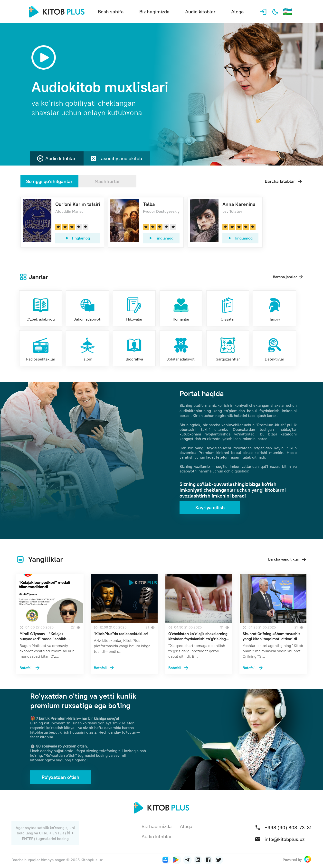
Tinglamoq (77, 238)
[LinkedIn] (187, 860)
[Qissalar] (228, 308)
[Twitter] (219, 860)
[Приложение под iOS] (166, 860)
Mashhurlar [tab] (107, 181)
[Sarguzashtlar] (228, 348)
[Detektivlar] (275, 348)
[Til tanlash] (288, 12)
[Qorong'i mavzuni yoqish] (275, 12)
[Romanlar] (181, 308)
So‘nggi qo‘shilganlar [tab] (49, 181)
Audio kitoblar (200, 12)
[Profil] (263, 12)
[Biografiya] (134, 348)
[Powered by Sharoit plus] (308, 860)
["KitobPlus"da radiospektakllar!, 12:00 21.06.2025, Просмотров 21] (124, 667)
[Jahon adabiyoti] (87, 308)
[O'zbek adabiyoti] (41, 308)
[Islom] (87, 348)
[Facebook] (208, 860)
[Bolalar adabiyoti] (181, 348)
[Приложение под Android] (177, 860)
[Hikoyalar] (134, 308)
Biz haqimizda (154, 12)
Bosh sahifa (111, 12)
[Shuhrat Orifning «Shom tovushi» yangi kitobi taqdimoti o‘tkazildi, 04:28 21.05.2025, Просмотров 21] (273, 667)
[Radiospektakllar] (41, 348)
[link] (62, 222)
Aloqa (237, 12)
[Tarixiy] (275, 308)
